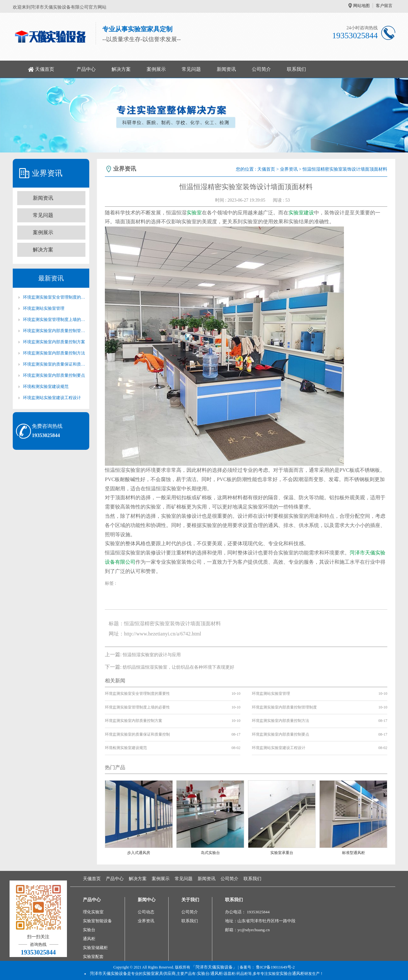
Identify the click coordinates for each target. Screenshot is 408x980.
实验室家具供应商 (159, 973)
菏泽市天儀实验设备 (109, 973)
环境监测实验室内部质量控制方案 (54, 342)
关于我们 (190, 900)
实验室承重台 (282, 853)
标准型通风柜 (353, 853)
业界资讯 (289, 169)
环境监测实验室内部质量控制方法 (54, 353)
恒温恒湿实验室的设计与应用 (152, 655)
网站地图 (361, 6)
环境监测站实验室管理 (44, 308)
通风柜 (89, 939)
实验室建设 (301, 213)
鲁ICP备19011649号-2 (275, 967)
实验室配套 (93, 957)
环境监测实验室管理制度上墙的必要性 (54, 319)
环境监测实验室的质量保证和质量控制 (54, 364)
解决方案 (121, 69)
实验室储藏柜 (95, 948)
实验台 (89, 930)
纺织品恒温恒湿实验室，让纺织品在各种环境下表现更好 (178, 667)
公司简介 (261, 69)
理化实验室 (93, 912)
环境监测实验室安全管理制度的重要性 (54, 297)
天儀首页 (45, 69)
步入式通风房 (139, 853)
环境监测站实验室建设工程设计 (52, 398)
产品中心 (86, 69)
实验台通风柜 (292, 973)
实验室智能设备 (97, 921)
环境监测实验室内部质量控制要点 (54, 375)
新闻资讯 (226, 69)
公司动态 (146, 912)
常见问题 (191, 69)
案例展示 (156, 69)
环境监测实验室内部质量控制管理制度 (54, 331)
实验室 (194, 213)
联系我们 (296, 69)
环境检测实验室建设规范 (46, 386)
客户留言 (384, 6)
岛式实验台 (210, 853)
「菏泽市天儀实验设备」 (214, 967)
